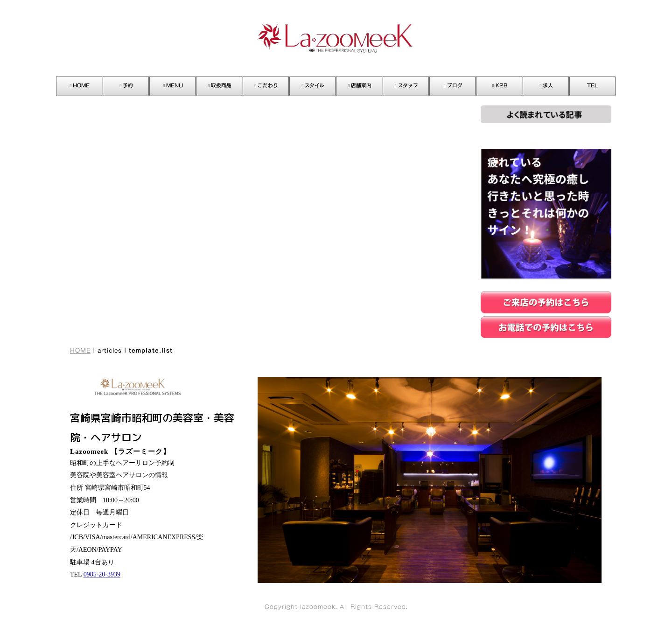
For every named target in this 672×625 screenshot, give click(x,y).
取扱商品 (220, 85)
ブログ (453, 85)
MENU (173, 85)
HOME (80, 85)
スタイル (313, 85)
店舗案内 (360, 85)
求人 (547, 85)
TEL (593, 85)
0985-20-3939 (102, 574)
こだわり (267, 85)
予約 (127, 85)
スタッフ (406, 85)
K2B (500, 85)
